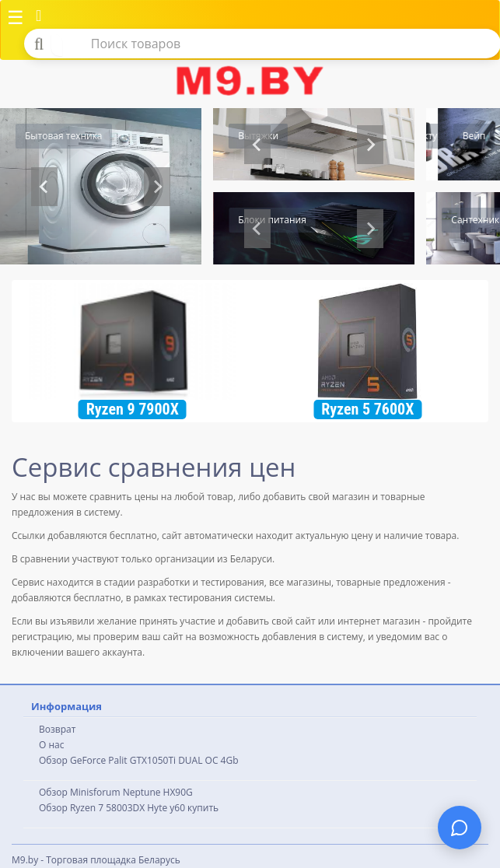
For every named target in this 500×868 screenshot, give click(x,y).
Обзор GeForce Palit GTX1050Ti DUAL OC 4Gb (139, 760)
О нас (51, 745)
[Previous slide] (44, 187)
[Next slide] (157, 187)
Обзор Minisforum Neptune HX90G (116, 792)
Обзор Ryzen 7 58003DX (92, 808)
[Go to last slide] (257, 229)
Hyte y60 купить (183, 808)
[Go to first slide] (370, 145)
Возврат (57, 729)
